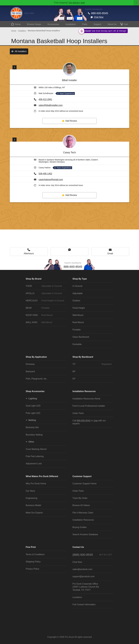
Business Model (33, 505)
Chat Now (99, 17)
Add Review (69, 121)
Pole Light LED (33, 413)
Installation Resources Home (86, 399)
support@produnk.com (83, 576)
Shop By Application (36, 357)
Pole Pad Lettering (35, 456)
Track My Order (80, 498)
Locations (77, 597)
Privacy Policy (33, 569)
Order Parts (78, 413)
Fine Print (31, 547)
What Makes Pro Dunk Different (42, 476)
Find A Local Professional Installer (89, 406)
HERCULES (45, 301)
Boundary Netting (34, 435)
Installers (22, 31)
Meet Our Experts (34, 513)
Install (71, 24)
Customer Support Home (84, 484)
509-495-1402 (45, 174)
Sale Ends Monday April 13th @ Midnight (104, 31)
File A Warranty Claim (83, 513)
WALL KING (45, 322)
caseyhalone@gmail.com (51, 180)
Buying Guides (80, 527)
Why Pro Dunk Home (36, 484)
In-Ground (77, 286)
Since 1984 (29, 13)
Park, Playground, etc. (36, 379)
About (112, 24)
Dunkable (77, 344)
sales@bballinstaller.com (51, 105)
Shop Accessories (35, 391)
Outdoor (76, 301)
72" (92, 364)
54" (74, 379)
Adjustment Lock (34, 464)
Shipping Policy (33, 562)
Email (110, 254)
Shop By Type (80, 279)
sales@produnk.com (82, 569)
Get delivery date (77, 3)
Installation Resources (84, 391)
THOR (45, 286)
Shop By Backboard (83, 357)
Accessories (53, 24)
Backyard (30, 371)
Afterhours (29, 254)
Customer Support (82, 476)
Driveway (30, 364)
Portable (77, 330)
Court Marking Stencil (36, 449)
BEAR (45, 308)
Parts (85, 24)
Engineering (32, 498)
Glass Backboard (81, 337)
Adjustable (78, 293)
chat (96, 421)
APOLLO (45, 293)
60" (74, 371)
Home (18, 24)
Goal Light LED (33, 406)
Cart (126, 24)
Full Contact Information (84, 604)
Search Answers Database (85, 534)
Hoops (34, 24)
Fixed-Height (79, 308)
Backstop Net (32, 427)
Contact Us (78, 547)
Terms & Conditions (35, 554)
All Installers (19, 51)
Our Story (30, 491)
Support (97, 24)
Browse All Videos (81, 505)
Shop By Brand (34, 279)
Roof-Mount (78, 322)
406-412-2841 (45, 99)
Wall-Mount (78, 315)
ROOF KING (45, 315)
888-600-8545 (100, 13)
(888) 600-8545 (92, 555)
